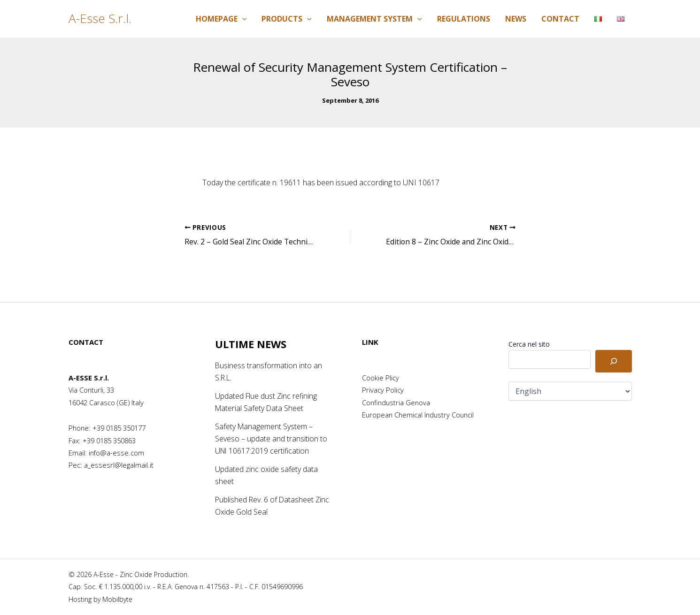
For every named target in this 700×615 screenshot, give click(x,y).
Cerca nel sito (529, 344)
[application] (242, 19)
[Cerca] (614, 361)
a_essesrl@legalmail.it (119, 465)
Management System (374, 19)
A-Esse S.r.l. (100, 18)
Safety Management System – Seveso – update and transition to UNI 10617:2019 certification (271, 439)
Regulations (464, 19)
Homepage (221, 19)
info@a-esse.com (116, 453)
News (516, 19)
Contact (560, 19)
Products (287, 19)
